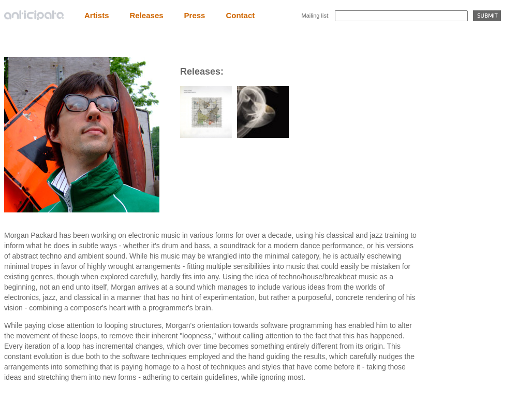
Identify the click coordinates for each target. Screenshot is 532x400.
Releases (147, 15)
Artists (97, 15)
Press (195, 15)
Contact (240, 15)
